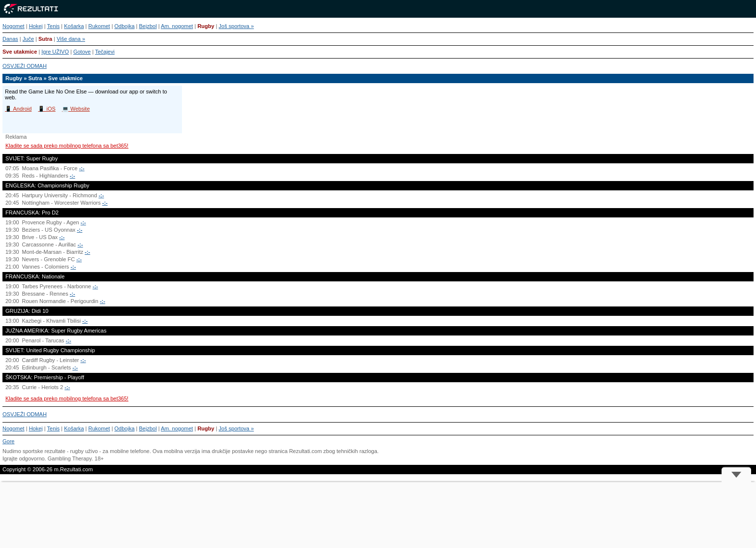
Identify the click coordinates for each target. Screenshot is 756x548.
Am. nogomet (177, 26)
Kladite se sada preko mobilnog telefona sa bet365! (67, 146)
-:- (82, 168)
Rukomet (99, 26)
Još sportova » (237, 26)
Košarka (74, 26)
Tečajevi (105, 52)
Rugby (206, 26)
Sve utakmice (20, 52)
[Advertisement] (378, 515)
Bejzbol (148, 26)
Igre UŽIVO (55, 52)
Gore (8, 441)
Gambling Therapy (70, 458)
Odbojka (125, 26)
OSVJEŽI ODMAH (25, 66)
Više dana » (71, 39)
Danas (10, 39)
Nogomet (14, 26)
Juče (28, 39)
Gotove (82, 52)
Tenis (54, 26)
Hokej (36, 26)
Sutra (45, 39)
